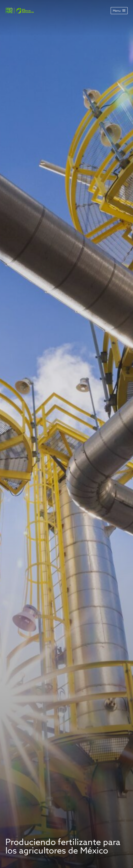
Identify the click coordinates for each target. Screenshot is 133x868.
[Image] (20, 11)
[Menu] (119, 11)
